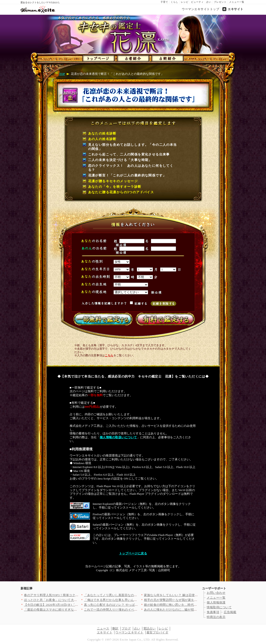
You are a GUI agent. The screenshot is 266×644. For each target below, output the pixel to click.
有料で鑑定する (164, 319)
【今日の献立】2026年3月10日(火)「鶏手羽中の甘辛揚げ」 (65, 605)
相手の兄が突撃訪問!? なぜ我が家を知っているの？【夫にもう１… (191, 600)
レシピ (185, 2)
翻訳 (115, 628)
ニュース (103, 628)
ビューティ (197, 2)
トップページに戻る (133, 553)
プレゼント (220, 2)
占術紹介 (166, 58)
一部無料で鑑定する (102, 319)
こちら (109, 355)
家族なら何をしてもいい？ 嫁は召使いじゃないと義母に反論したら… (193, 595)
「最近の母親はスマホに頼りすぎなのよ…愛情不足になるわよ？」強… (74, 610)
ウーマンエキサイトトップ (200, 9)
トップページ (98, 58)
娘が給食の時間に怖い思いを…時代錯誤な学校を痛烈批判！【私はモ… (194, 605)
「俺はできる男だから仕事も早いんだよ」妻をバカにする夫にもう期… (134, 600)
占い (209, 2)
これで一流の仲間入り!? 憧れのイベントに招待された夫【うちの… (131, 610)
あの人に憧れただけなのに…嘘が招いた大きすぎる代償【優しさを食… (194, 610)
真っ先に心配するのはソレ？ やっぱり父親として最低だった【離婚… (133, 605)
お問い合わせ (216, 593)
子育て (164, 2)
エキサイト (236, 9)
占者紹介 (132, 58)
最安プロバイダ (157, 632)
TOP (62, 74)
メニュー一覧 (237, 2)
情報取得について (219, 607)
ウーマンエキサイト (129, 632)
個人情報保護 (216, 602)
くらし (175, 2)
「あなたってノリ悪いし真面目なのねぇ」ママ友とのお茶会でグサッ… (134, 595)
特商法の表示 (216, 617)
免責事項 (213, 612)
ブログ (126, 628)
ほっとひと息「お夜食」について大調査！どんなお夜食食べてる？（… (74, 600)
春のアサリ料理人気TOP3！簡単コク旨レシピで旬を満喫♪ (64, 595)
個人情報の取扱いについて (118, 437)
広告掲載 (230, 612)
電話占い (149, 628)
